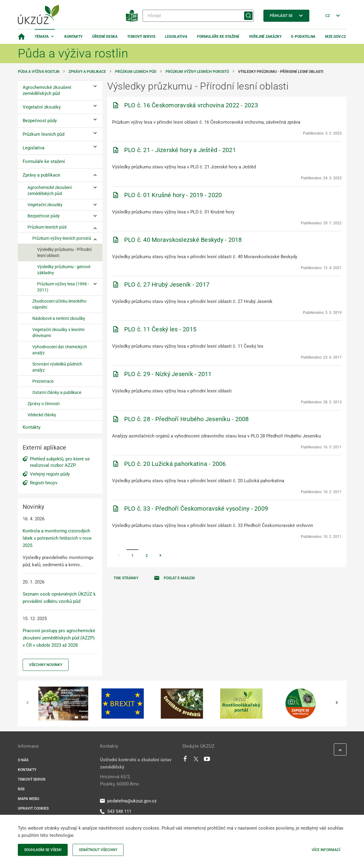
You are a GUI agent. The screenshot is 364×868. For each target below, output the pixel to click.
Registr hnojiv (44, 483)
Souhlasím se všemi (43, 850)
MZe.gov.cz (335, 37)
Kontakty (73, 37)
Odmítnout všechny (98, 850)
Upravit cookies (33, 808)
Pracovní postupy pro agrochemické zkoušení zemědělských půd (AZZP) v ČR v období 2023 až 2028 (59, 638)
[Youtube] (207, 760)
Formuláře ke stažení (218, 37)
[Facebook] (185, 760)
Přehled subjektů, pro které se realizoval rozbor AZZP (60, 462)
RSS (21, 789)
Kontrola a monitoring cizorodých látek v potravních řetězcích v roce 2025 (57, 538)
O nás (23, 760)
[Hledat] (198, 16)
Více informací (326, 850)
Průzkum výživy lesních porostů (197, 72)
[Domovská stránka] (21, 37)
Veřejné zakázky (265, 37)
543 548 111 (116, 811)
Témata (42, 37)
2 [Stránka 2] (147, 556)
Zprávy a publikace (87, 72)
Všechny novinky (46, 665)
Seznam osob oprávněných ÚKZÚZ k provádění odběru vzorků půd (59, 598)
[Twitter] (196, 760)
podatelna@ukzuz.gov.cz (128, 801)
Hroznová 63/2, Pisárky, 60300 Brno (120, 780)
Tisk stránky (126, 578)
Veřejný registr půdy (50, 474)
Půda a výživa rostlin (39, 72)
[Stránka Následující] (160, 556)
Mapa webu (29, 799)
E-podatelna (303, 37)
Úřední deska (105, 37)
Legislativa (176, 37)
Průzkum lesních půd (136, 72)
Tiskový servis (141, 37)
